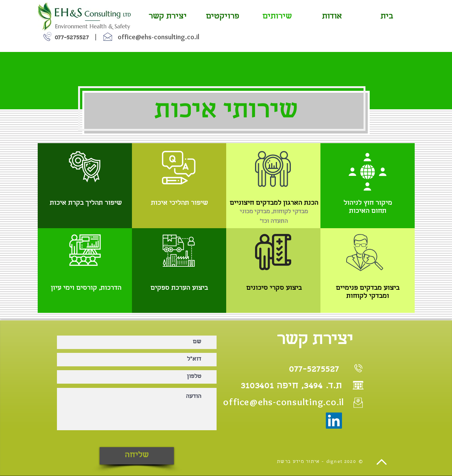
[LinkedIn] (334, 421)
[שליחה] (137, 456)
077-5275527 (72, 38)
